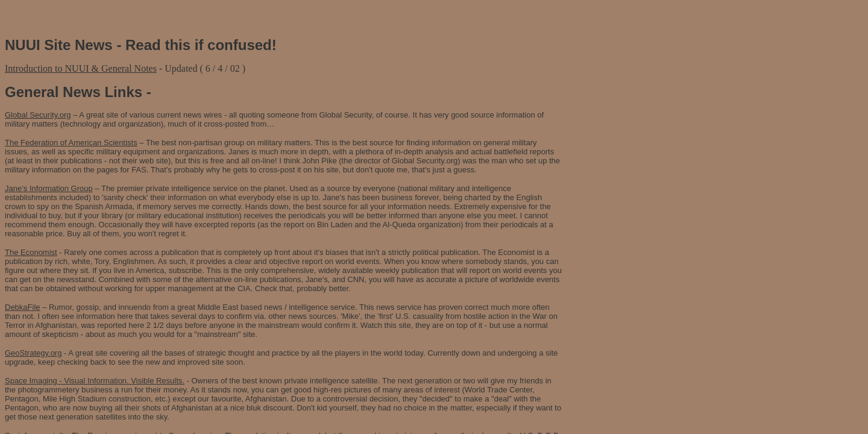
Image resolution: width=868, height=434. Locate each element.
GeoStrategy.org (33, 353)
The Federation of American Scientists (71, 143)
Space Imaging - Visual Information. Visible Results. (95, 381)
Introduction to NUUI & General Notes (81, 68)
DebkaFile (23, 307)
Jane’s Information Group (49, 188)
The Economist (31, 252)
